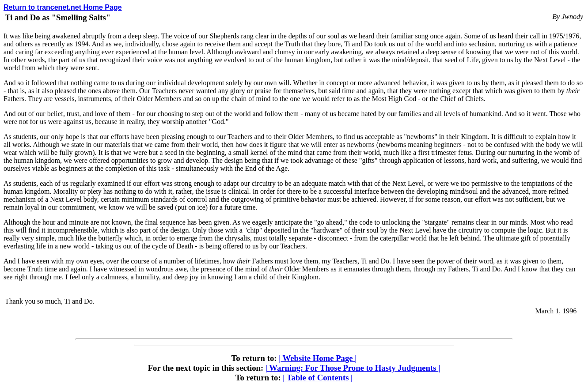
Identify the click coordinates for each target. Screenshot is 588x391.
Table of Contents (318, 378)
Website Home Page (318, 358)
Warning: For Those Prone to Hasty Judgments (353, 368)
